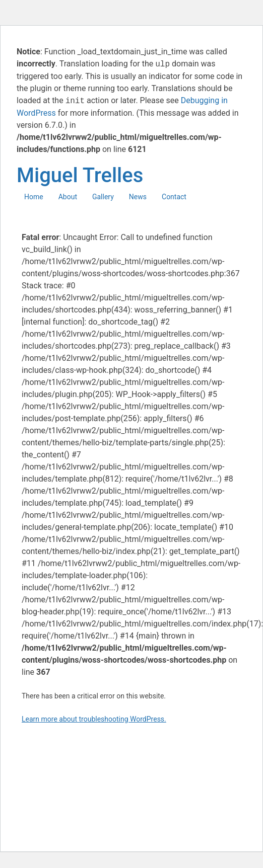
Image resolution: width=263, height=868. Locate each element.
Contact (174, 197)
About (68, 197)
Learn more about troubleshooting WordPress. (94, 719)
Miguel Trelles (80, 175)
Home (34, 197)
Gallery (103, 197)
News (138, 197)
